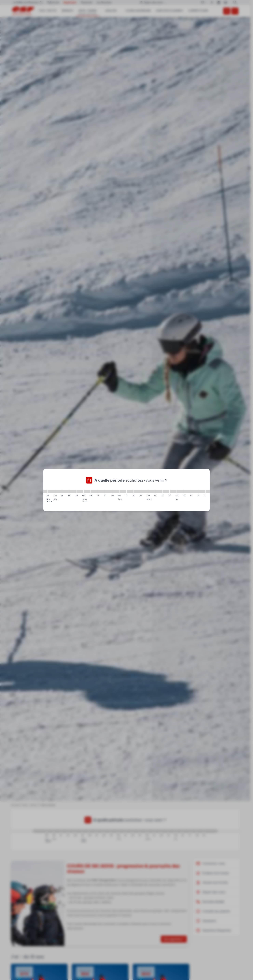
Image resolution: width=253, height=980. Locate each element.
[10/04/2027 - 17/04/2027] (187, 491)
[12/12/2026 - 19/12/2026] (66, 491)
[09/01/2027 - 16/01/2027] (94, 491)
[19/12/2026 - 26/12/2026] (73, 491)
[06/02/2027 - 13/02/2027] (123, 491)
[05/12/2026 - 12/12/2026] (58, 491)
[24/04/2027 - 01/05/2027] (202, 491)
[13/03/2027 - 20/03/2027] (159, 491)
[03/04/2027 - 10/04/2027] (180, 491)
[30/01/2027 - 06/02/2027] (116, 491)
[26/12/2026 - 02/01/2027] (80, 491)
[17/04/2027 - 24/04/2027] (195, 491)
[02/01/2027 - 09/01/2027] (87, 491)
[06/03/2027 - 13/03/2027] (152, 491)
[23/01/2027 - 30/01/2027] (109, 491)
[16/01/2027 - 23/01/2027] (101, 491)
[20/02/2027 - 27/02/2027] (137, 491)
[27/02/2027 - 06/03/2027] (144, 491)
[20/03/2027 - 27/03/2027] (166, 491)
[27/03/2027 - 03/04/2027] (173, 491)
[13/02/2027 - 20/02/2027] (130, 491)
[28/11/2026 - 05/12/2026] (51, 491)
